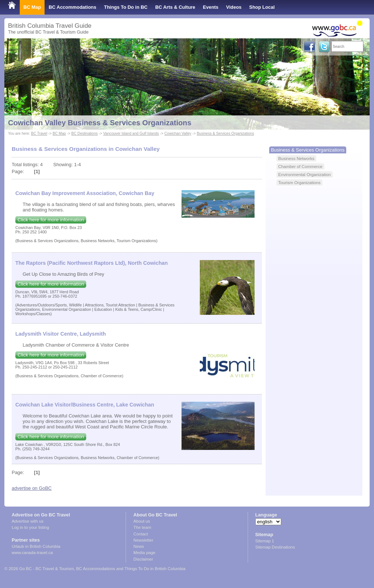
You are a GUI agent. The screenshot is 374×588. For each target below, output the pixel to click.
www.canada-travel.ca (32, 553)
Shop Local (262, 7)
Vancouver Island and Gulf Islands (131, 133)
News (139, 546)
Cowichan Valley (178, 133)
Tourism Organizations (299, 182)
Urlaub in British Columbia (36, 546)
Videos (234, 7)
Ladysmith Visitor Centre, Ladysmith (61, 334)
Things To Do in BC (126, 7)
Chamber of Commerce (300, 166)
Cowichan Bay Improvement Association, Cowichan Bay (85, 193)
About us (142, 521)
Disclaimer (143, 559)
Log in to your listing (30, 527)
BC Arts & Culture (175, 7)
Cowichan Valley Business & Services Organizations (100, 123)
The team (142, 527)
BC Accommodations (72, 7)
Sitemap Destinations (275, 547)
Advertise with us (28, 521)
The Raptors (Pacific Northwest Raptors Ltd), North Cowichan (91, 263)
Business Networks (296, 158)
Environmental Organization (305, 174)
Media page (144, 553)
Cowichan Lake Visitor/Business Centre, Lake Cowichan (85, 405)
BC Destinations (84, 133)
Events (211, 7)
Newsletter (143, 540)
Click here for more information (51, 220)
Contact (141, 534)
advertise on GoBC (32, 488)
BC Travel (39, 133)
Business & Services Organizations (226, 133)
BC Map (32, 7)
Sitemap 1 (265, 541)
